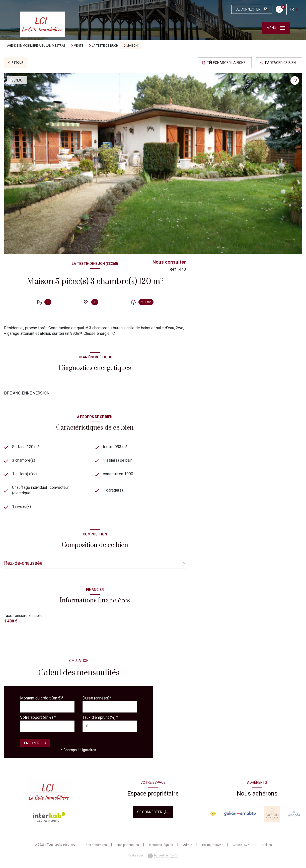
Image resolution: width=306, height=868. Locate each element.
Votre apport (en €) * (38, 717)
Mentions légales (161, 845)
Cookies (266, 845)
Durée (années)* (97, 698)
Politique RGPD (212, 845)
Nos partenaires (128, 845)
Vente (79, 46)
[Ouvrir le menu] (276, 28)
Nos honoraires (96, 845)
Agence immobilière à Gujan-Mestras (36, 46)
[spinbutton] (110, 726)
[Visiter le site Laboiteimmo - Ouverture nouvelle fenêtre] (162, 856)
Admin (188, 845)
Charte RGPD (242, 845)
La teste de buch (105, 46)
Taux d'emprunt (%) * (100, 717)
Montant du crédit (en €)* (42, 698)
